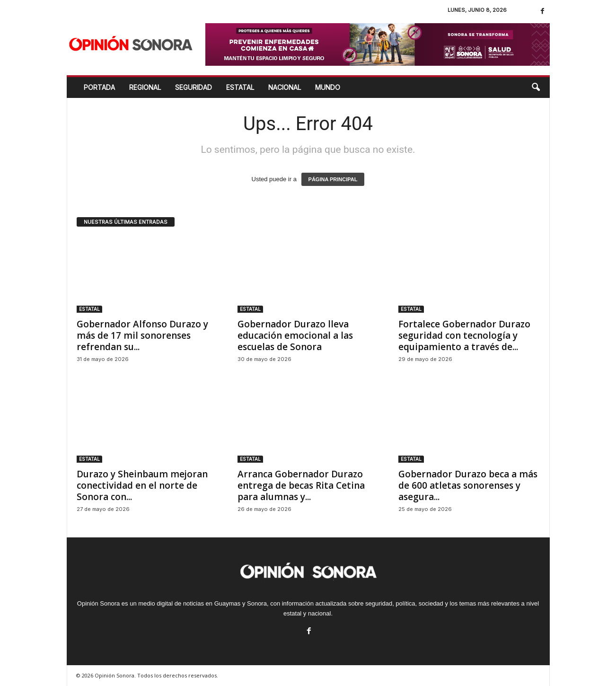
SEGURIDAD (194, 87)
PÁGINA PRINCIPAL (333, 179)
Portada (99, 87)
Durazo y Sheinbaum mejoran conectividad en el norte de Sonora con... (142, 485)
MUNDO (328, 87)
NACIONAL (285, 87)
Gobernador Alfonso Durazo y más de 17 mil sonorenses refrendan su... (142, 335)
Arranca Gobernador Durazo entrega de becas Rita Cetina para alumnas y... (301, 485)
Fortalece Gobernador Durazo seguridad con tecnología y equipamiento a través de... (464, 335)
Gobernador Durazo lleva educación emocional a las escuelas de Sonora (295, 335)
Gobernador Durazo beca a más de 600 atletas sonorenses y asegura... (468, 485)
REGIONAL (145, 87)
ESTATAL (240, 87)
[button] (536, 88)
